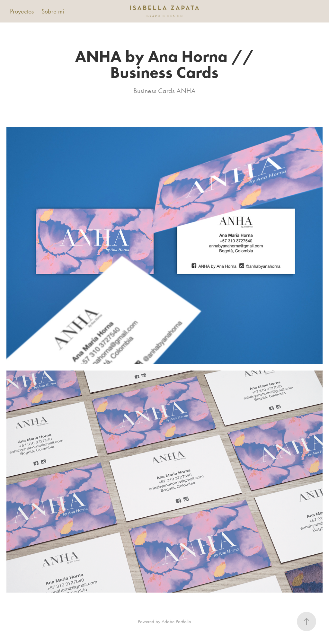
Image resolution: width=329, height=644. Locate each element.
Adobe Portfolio (176, 622)
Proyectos (22, 11)
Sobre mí (53, 11)
